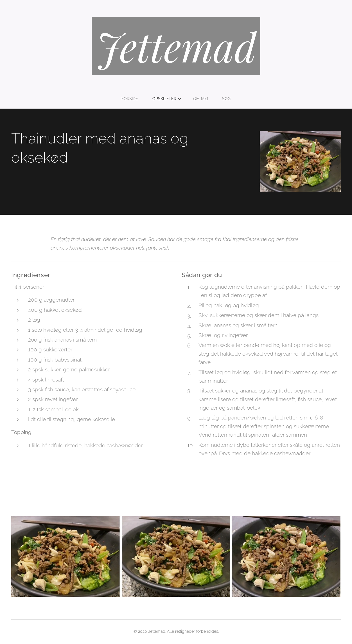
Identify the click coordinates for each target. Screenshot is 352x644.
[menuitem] (132, 99)
